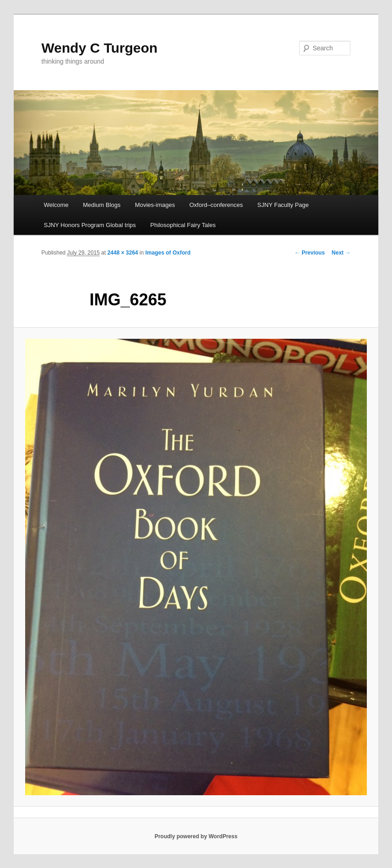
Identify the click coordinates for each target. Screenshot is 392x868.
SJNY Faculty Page (283, 205)
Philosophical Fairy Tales (183, 225)
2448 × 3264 (123, 253)
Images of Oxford (168, 253)
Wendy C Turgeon (100, 48)
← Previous (310, 253)
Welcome (56, 205)
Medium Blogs (102, 205)
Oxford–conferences (216, 205)
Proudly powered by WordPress (196, 836)
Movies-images (155, 205)
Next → (341, 253)
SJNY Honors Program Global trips (90, 225)
